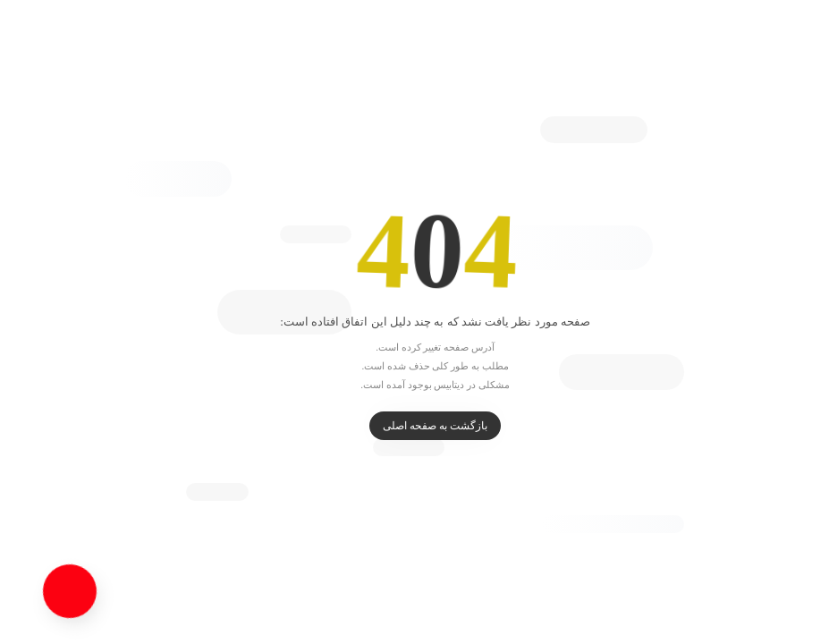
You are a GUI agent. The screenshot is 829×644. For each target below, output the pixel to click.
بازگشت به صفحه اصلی (414, 426)
